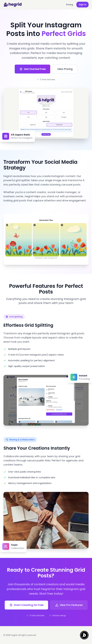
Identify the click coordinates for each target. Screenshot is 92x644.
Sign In (82, 5)
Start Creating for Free (26, 605)
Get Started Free (32, 69)
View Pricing (65, 69)
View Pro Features (69, 605)
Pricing (70, 5)
